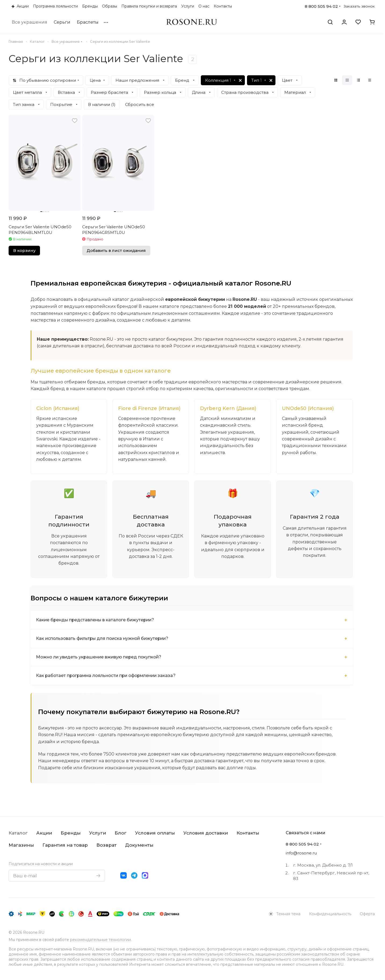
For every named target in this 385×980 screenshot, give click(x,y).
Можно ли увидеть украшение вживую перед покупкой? (101, 658)
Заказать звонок (359, 6)
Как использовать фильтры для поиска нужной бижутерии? (104, 639)
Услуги (98, 833)
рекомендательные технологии (100, 940)
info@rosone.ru (301, 853)
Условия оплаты (155, 833)
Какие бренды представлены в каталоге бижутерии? (97, 620)
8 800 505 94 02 (321, 6)
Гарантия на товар (65, 845)
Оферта (367, 914)
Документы (139, 845)
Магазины (21, 845)
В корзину (24, 251)
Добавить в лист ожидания (116, 251)
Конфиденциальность (330, 914)
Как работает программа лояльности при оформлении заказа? (108, 676)
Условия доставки (206, 833)
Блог (121, 833)
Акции (44, 833)
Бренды (71, 833)
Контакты (248, 833)
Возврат (106, 845)
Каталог (18, 833)
